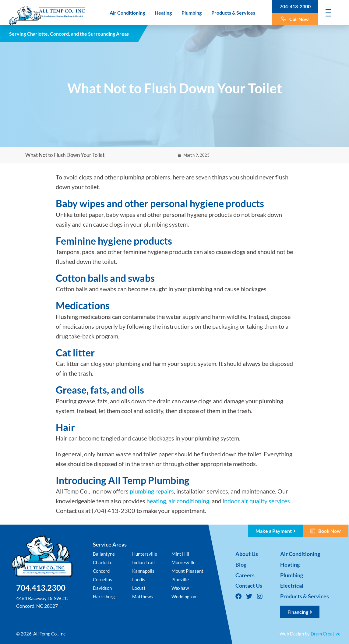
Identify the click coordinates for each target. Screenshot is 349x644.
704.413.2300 (41, 588)
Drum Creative (326, 634)
